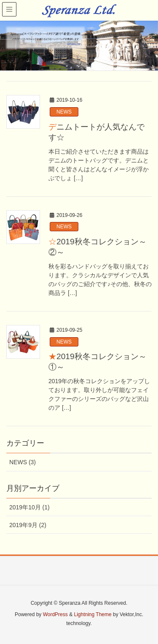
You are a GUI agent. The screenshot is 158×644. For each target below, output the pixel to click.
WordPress (55, 614)
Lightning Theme (92, 614)
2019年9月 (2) (28, 525)
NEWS (64, 112)
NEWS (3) (23, 462)
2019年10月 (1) (29, 507)
